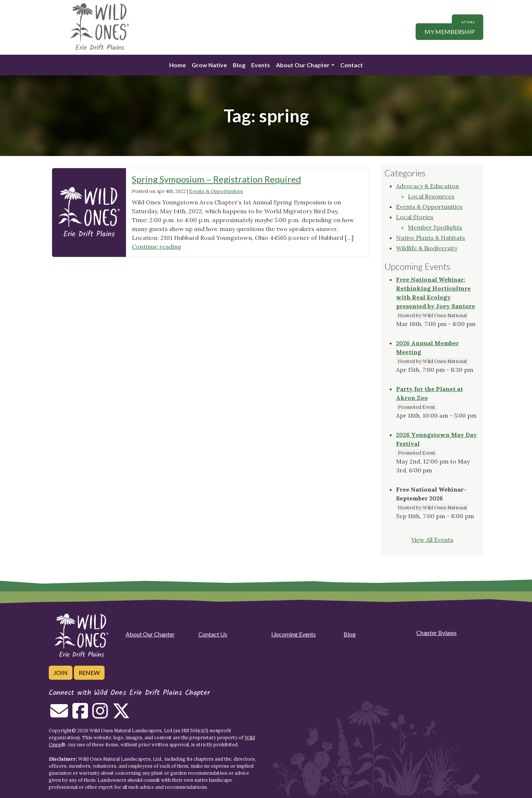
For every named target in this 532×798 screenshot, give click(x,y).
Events (261, 65)
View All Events (432, 540)
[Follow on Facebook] (80, 715)
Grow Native (209, 65)
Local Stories (415, 217)
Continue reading (157, 247)
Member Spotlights (435, 227)
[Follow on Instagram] (100, 715)
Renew (89, 673)
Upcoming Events (294, 634)
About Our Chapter (303, 65)
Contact (352, 65)
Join (468, 23)
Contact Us (213, 634)
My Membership (450, 32)
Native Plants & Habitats (431, 238)
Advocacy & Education (427, 186)
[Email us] (59, 715)
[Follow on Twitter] (121, 715)
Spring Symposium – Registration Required (216, 179)
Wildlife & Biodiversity (427, 248)
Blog (239, 65)
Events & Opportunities (216, 191)
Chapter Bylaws (436, 633)
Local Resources (431, 196)
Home (178, 65)
